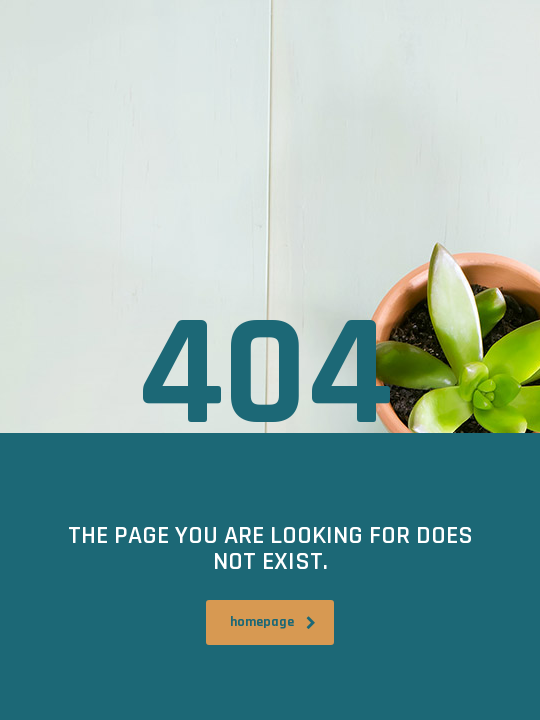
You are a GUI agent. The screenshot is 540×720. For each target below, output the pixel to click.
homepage (273, 622)
